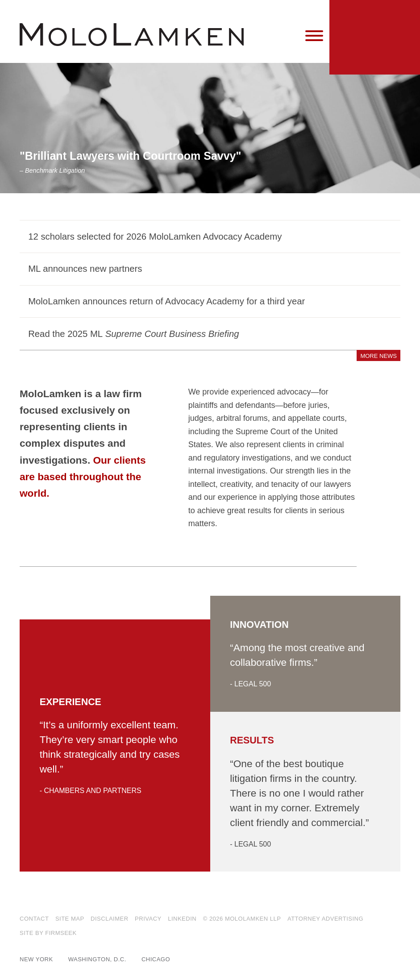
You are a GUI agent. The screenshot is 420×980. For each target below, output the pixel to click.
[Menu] (314, 36)
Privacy (148, 919)
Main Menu (183, 11)
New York (36, 959)
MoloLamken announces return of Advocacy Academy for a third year (166, 301)
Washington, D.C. (97, 959)
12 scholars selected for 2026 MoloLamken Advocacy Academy (155, 237)
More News (378, 356)
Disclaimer (109, 919)
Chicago (156, 959)
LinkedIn (182, 919)
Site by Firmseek (48, 933)
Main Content (179, 11)
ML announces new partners (85, 269)
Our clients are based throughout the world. (83, 477)
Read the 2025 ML (133, 334)
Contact (34, 919)
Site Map (70, 919)
